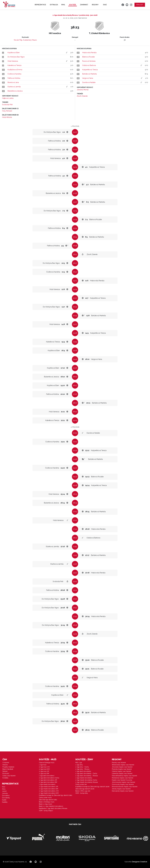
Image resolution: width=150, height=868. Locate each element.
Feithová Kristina (14, 78)
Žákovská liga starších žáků (48, 800)
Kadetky (5, 802)
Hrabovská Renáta (89, 53)
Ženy (4, 789)
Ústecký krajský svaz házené (121, 771)
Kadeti (4, 800)
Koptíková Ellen (14, 53)
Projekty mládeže (8, 767)
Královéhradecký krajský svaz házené (124, 776)
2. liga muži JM (44, 771)
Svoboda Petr (7, 105)
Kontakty (5, 778)
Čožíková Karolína (14, 74)
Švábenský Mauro (30, 40)
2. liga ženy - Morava (82, 769)
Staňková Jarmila (14, 87)
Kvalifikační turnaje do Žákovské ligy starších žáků (56, 795)
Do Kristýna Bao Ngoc (16, 57)
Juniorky (5, 793)
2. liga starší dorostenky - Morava (87, 776)
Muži (4, 787)
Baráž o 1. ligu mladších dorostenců (51, 806)
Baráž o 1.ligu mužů (45, 804)
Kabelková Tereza (14, 65)
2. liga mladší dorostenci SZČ (49, 793)
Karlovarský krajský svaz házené (123, 791)
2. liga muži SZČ (44, 769)
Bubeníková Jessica (15, 91)
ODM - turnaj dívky (82, 793)
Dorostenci (6, 796)
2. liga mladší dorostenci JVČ (49, 791)
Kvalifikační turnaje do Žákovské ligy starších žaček (92, 787)
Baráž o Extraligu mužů (47, 802)
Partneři (5, 771)
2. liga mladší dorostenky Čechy (86, 780)
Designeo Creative (140, 862)
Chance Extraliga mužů (47, 763)
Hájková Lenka (8, 98)
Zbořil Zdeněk (82, 96)
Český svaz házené (9, 776)
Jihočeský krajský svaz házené (122, 767)
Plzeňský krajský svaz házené (122, 769)
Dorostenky (6, 798)
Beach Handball (8, 769)
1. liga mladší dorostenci (47, 784)
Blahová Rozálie (88, 57)
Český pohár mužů (45, 797)
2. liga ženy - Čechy (82, 767)
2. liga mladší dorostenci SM (48, 789)
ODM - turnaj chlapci (46, 811)
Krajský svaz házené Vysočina (122, 780)
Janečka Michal (83, 90)
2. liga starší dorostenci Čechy (49, 778)
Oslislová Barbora (89, 65)
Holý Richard (7, 111)
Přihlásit (140, 5)
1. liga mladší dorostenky (84, 778)
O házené (6, 763)
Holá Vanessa (13, 61)
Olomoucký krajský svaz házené (123, 784)
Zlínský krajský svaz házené (121, 789)
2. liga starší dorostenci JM (48, 780)
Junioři (4, 791)
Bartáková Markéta (89, 74)
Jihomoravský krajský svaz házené (123, 782)
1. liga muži (43, 765)
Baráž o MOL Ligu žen (83, 791)
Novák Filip (18, 40)
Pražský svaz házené (119, 763)
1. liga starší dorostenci (47, 776)
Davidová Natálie (89, 82)
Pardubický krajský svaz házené (122, 778)
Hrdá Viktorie (7, 117)
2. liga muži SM (44, 773)
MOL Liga (79, 763)
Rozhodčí (6, 773)
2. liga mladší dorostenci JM (48, 787)
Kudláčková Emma (15, 70)
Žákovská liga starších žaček (85, 789)
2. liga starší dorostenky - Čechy (86, 773)
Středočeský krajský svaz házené (123, 765)
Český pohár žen (81, 784)
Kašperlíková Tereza (90, 70)
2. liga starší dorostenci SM (48, 782)
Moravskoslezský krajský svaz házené (125, 787)
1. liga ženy (79, 765)
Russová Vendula (89, 61)
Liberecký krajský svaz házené (122, 773)
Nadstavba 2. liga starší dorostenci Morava (53, 808)
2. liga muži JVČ (44, 767)
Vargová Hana (88, 78)
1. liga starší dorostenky (83, 771)
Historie (5, 765)
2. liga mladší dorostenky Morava (87, 782)
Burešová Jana (13, 82)
